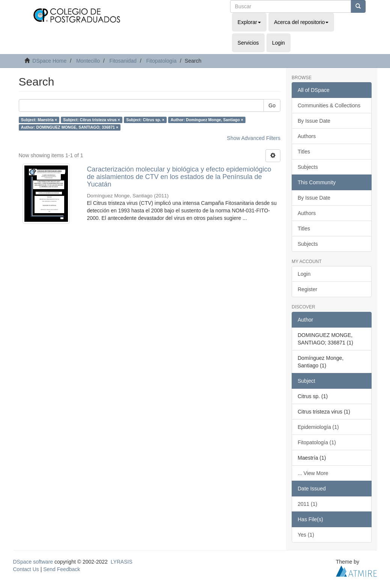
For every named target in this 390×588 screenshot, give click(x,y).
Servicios (248, 43)
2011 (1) (307, 504)
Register (307, 289)
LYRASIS (122, 562)
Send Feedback (62, 569)
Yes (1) (306, 535)
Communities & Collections (329, 105)
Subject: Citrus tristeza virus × (91, 120)
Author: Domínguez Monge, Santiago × (207, 120)
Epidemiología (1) (318, 427)
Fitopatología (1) (317, 442)
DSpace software (33, 562)
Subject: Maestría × (39, 120)
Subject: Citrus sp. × (145, 120)
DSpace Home (49, 61)
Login (304, 274)
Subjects (308, 167)
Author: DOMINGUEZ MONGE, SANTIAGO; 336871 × (70, 127)
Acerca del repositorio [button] (301, 22)
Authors (307, 136)
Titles (304, 152)
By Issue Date (314, 121)
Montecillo (88, 61)
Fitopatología (161, 61)
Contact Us (26, 569)
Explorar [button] (249, 22)
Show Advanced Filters (254, 138)
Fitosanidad (123, 61)
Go (272, 105)
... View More (313, 473)
